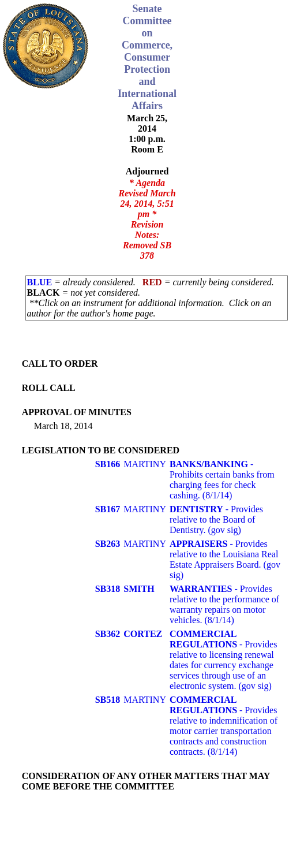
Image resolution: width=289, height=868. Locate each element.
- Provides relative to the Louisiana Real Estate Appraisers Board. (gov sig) (225, 559)
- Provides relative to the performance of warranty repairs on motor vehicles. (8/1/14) (224, 604)
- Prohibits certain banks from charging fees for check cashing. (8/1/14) (222, 480)
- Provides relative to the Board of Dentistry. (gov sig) (216, 519)
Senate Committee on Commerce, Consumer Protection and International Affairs (147, 57)
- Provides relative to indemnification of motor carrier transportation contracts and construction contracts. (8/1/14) (224, 726)
